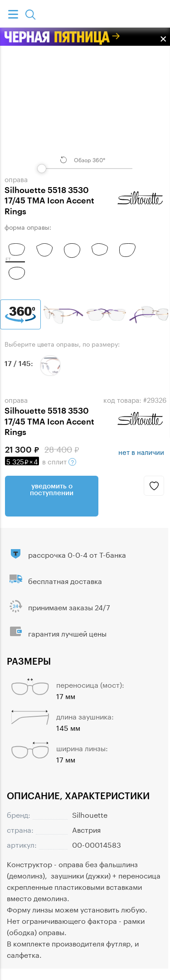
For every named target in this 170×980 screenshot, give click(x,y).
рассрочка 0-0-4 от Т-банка (77, 554)
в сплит (41, 461)
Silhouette (90, 814)
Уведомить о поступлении (52, 489)
